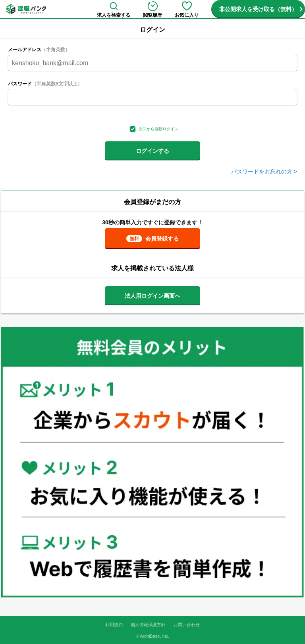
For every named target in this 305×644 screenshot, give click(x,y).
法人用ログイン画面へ (152, 296)
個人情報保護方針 (148, 625)
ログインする (152, 151)
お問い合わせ (187, 625)
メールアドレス (39, 50)
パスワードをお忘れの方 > (264, 172)
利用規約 (114, 625)
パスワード (45, 84)
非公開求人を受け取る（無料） (258, 9)
